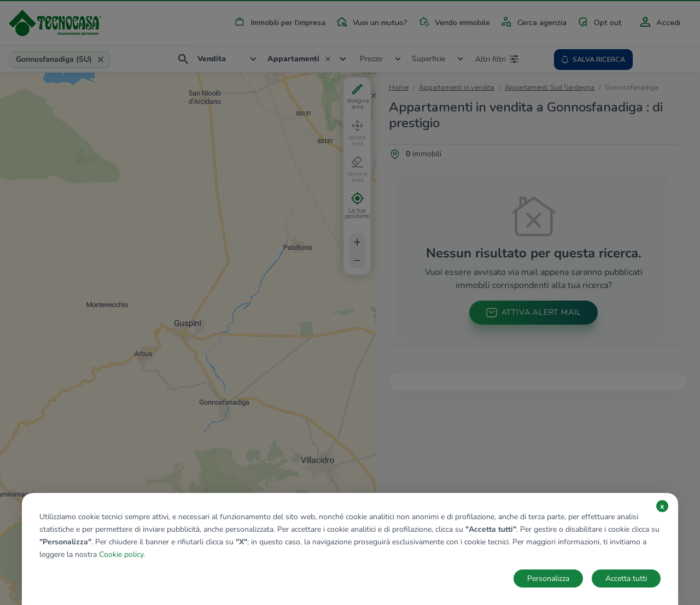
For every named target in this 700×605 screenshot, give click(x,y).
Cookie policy (121, 554)
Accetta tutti (626, 578)
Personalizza (548, 578)
